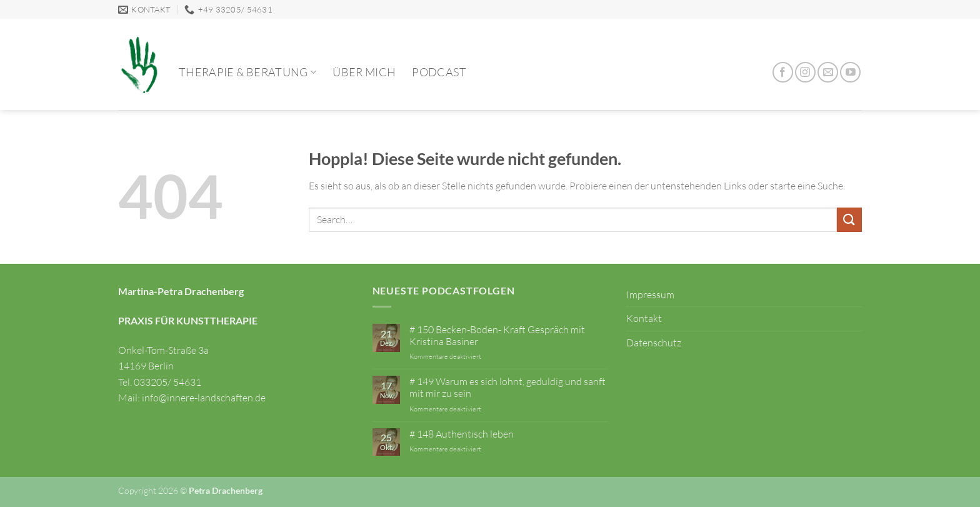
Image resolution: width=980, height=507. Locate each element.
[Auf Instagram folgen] (805, 72)
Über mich (364, 72)
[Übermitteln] (849, 220)
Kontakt (644, 318)
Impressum (650, 294)
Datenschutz (654, 343)
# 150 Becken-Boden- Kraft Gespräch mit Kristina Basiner (497, 336)
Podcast (439, 72)
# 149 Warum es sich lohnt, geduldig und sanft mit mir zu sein (507, 388)
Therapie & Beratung (247, 72)
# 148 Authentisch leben (462, 434)
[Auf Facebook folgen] (783, 72)
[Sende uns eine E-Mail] (828, 72)
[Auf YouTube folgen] (850, 72)
